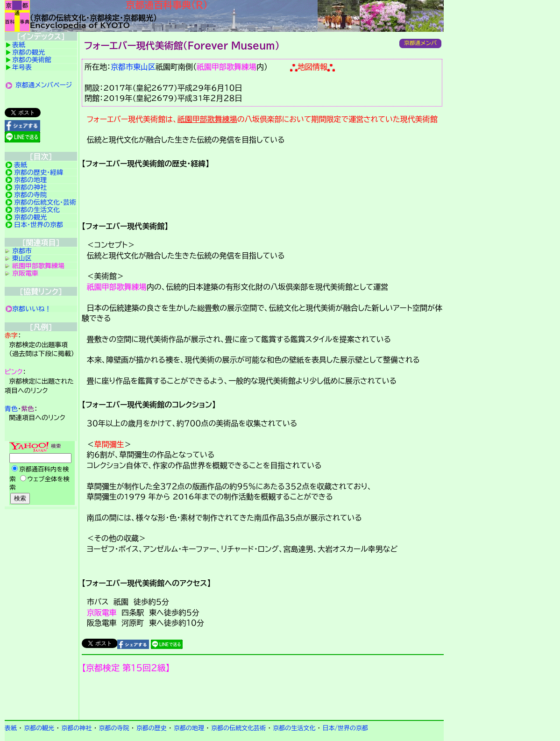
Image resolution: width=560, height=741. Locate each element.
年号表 (22, 67)
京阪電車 (102, 613)
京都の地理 (30, 180)
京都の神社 (30, 187)
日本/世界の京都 (345, 728)
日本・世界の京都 (39, 225)
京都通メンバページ (44, 85)
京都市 (122, 67)
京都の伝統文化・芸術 (45, 202)
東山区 (144, 67)
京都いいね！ (32, 309)
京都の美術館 (32, 60)
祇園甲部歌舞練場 (227, 67)
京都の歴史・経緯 (39, 172)
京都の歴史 (152, 728)
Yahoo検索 (41, 474)
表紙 (19, 45)
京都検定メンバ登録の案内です (263, 697)
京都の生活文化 (37, 210)
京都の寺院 (30, 195)
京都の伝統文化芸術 (238, 728)
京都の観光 (28, 52)
